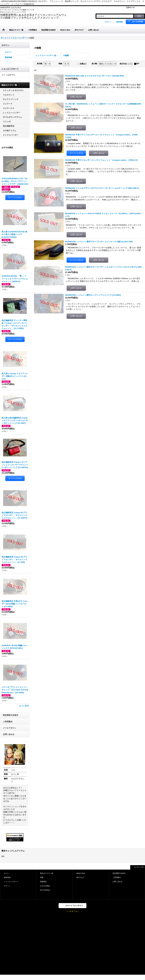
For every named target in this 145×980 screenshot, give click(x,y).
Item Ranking (45, 890)
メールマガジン (10, 728)
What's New (81, 873)
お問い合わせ (9, 734)
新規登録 (120, 22)
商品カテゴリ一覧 (47, 873)
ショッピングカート (11, 882)
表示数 (40, 64)
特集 (42, 877)
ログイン (108, 22)
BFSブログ (80, 877)
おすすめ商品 (45, 886)
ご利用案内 (8, 722)
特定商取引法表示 (11, 715)
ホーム (6, 873)
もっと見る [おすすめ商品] (24, 706)
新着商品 (43, 882)
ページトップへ (139, 867)
